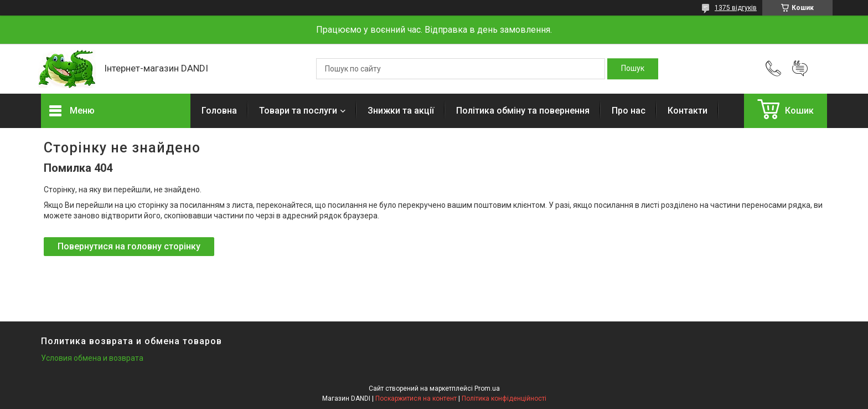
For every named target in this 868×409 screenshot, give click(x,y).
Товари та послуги (298, 111)
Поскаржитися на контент (416, 398)
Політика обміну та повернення (523, 111)
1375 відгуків (736, 8)
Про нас (629, 111)
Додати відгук (800, 69)
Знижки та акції (401, 111)
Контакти (688, 111)
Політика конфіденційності (504, 398)
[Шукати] (633, 69)
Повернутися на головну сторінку (129, 246)
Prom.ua (487, 388)
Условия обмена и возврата (92, 358)
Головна (219, 111)
